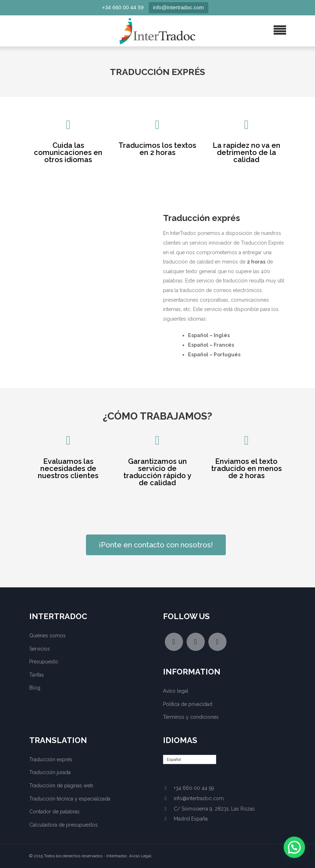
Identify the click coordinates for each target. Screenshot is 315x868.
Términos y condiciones (191, 717)
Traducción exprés (51, 759)
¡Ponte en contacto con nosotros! (156, 545)
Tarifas (37, 675)
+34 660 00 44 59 (123, 7)
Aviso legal (176, 691)
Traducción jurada (50, 772)
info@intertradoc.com (179, 7)
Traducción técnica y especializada (70, 799)
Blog (35, 688)
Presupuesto (44, 662)
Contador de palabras (54, 812)
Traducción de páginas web (61, 786)
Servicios (40, 649)
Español (174, 759)
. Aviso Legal (139, 856)
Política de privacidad (188, 704)
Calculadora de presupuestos (63, 825)
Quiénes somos (47, 636)
